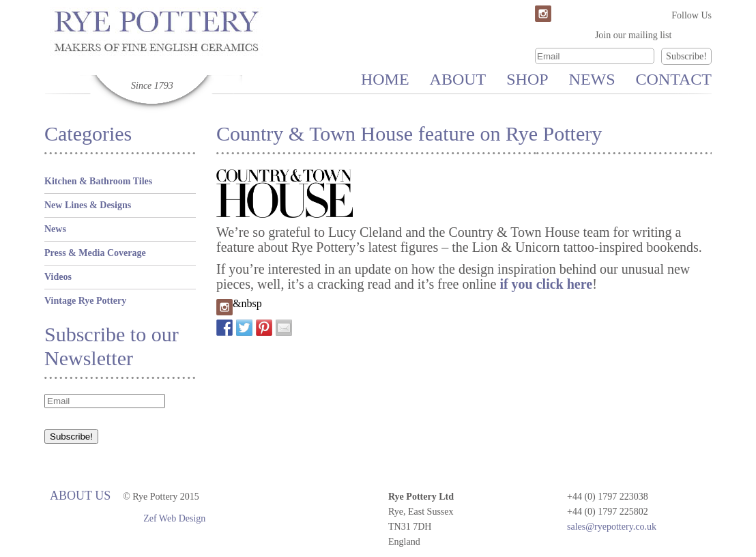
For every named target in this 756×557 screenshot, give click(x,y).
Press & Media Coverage (95, 253)
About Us (80, 496)
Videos (58, 277)
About (458, 79)
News (592, 79)
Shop (527, 79)
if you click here (546, 284)
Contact (674, 79)
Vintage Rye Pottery (85, 301)
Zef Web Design (174, 518)
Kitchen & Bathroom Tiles (98, 181)
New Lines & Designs (88, 205)
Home (385, 79)
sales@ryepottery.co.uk (612, 527)
